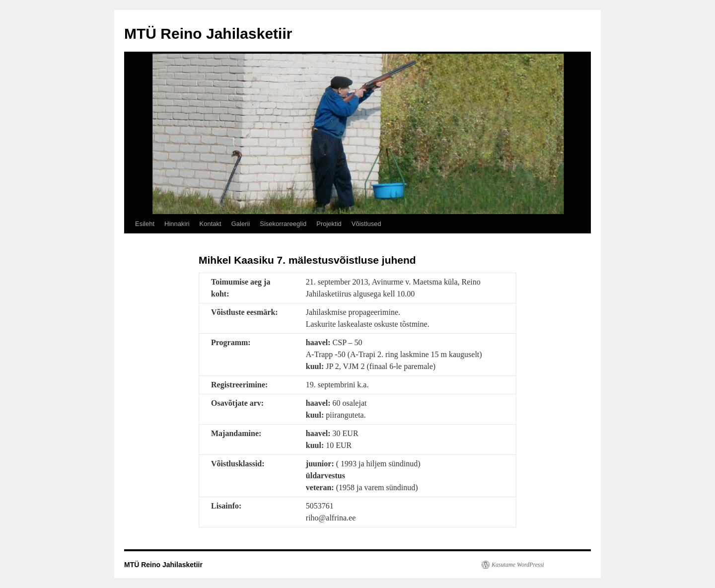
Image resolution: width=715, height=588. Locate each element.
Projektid (329, 224)
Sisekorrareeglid (283, 224)
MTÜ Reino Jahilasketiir (208, 34)
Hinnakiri (177, 224)
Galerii (241, 224)
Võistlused (366, 224)
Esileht (145, 224)
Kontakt (211, 224)
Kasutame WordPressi (518, 565)
